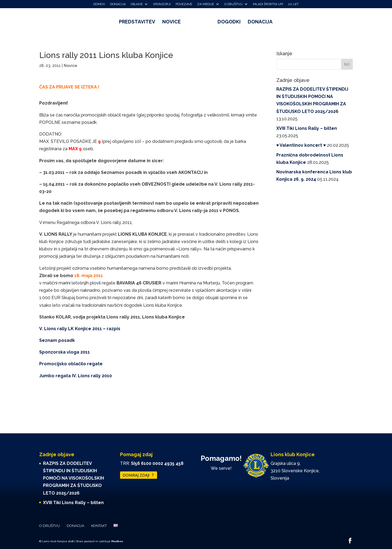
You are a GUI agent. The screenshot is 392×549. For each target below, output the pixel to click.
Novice (173, 22)
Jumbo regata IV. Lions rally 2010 (76, 376)
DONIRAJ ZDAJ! (136, 475)
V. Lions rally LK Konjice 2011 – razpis (80, 329)
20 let (293, 4)
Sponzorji (162, 4)
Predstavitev (139, 22)
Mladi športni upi (268, 4)
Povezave (184, 4)
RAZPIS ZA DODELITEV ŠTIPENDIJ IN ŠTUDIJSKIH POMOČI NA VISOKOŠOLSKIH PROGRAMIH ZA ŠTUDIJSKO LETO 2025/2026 (73, 478)
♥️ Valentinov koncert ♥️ (301, 145)
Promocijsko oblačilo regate (71, 364)
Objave (137, 4)
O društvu (233, 4)
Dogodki (227, 22)
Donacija (118, 4)
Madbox (117, 541)
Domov (99, 4)
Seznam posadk (57, 340)
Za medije (206, 4)
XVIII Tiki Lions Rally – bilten (307, 128)
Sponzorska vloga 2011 (65, 352)
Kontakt (99, 526)
